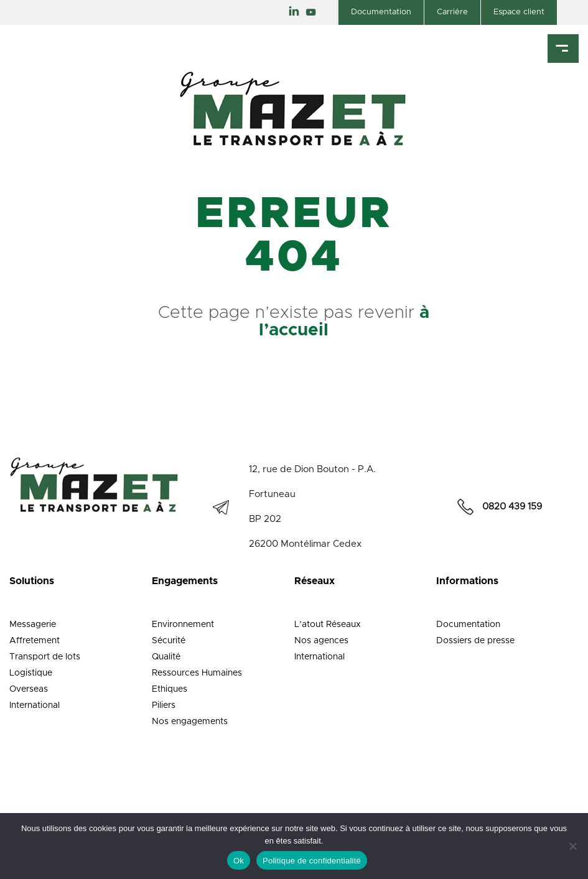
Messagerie (33, 625)
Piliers (164, 705)
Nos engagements (190, 722)
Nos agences (321, 641)
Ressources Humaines (197, 673)
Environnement (183, 625)
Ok (239, 861)
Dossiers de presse (475, 641)
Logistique (31, 673)
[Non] (572, 846)
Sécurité (169, 641)
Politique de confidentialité (312, 861)
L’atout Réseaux (328, 625)
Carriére (452, 12)
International (35, 705)
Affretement (35, 641)
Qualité (166, 657)
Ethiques (170, 689)
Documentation (381, 12)
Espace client (519, 12)
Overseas (29, 689)
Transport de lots (45, 657)
